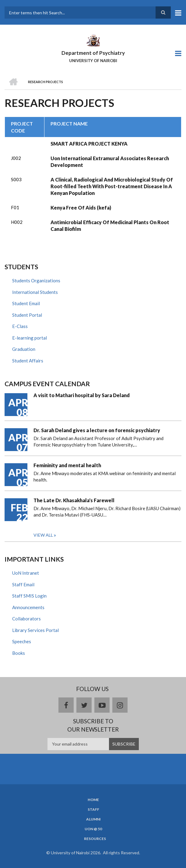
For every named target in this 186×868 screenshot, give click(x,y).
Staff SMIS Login (29, 596)
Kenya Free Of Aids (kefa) (81, 208)
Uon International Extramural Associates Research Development (110, 162)
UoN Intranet (26, 573)
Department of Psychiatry (93, 53)
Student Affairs (28, 361)
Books (19, 653)
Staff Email (23, 584)
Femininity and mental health (67, 465)
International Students (35, 292)
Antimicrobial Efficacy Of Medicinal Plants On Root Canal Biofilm (110, 226)
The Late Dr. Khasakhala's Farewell (74, 500)
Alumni (93, 819)
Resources (95, 839)
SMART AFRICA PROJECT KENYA (89, 144)
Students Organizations (36, 281)
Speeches (22, 641)
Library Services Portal (35, 630)
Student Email (26, 303)
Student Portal (27, 315)
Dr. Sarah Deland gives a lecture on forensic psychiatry (97, 430)
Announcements (28, 607)
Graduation (24, 349)
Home (93, 800)
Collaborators (26, 619)
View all (43, 535)
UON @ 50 (93, 829)
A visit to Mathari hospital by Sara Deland (82, 395)
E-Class (20, 326)
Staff (93, 810)
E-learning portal (30, 338)
